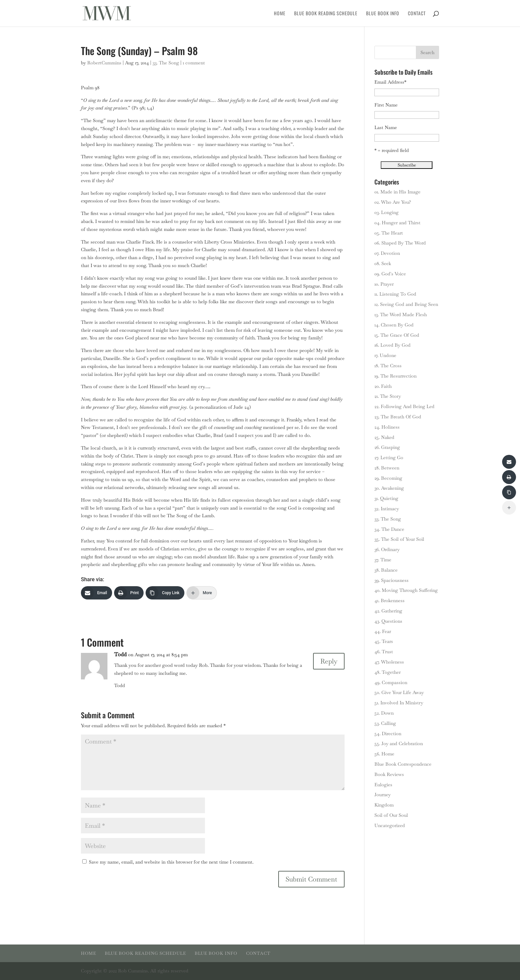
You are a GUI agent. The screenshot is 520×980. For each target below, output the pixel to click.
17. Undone (385, 355)
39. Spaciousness (391, 580)
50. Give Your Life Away (399, 692)
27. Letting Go (389, 457)
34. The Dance (389, 529)
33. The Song (166, 63)
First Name (386, 105)
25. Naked (384, 437)
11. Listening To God (395, 294)
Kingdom (384, 805)
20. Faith (383, 386)
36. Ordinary (387, 549)
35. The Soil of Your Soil (399, 539)
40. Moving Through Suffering (406, 590)
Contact (417, 14)
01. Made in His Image (397, 192)
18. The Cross (388, 366)
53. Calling (385, 723)
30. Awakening (389, 488)
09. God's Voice (390, 274)
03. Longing (387, 212)
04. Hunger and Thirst (397, 223)
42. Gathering (388, 611)
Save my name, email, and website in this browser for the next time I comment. (171, 862)
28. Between (387, 468)
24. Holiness (387, 427)
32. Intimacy (387, 509)
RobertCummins (104, 63)
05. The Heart (389, 233)
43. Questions (388, 621)
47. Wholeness (389, 662)
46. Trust (384, 652)
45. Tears (384, 641)
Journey (383, 795)
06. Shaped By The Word (400, 243)
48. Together (388, 672)
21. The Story (388, 396)
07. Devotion (387, 253)
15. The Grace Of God (397, 335)
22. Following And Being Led (404, 406)
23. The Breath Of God (398, 417)
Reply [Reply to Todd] (329, 661)
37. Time (383, 560)
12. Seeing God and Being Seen (406, 304)
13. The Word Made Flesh (401, 315)
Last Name (386, 127)
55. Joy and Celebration (399, 743)
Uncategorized (390, 825)
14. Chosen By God (394, 325)
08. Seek (383, 263)
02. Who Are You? (393, 202)
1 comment (194, 63)
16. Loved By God (392, 345)
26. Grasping (387, 447)
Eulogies (383, 785)
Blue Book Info (383, 14)
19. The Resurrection (395, 376)
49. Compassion (391, 682)
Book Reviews (389, 774)
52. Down (384, 713)
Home (280, 14)
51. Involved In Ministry (399, 703)
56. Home (384, 754)
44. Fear (383, 631)
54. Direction (388, 734)
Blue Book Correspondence (403, 764)
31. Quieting (386, 498)
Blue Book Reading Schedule (326, 14)
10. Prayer (384, 284)
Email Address (390, 82)
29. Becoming (388, 478)
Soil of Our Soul (391, 815)
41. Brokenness (390, 600)
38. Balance (386, 570)
